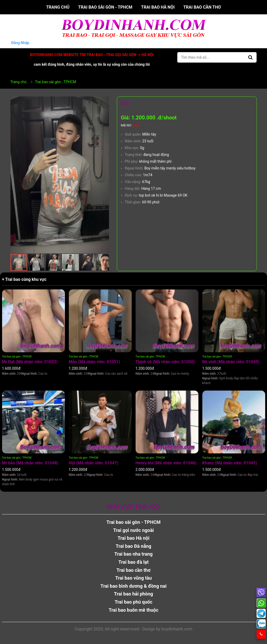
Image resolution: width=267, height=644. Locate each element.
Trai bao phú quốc (134, 602)
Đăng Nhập (20, 43)
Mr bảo (30, 463)
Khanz (230, 463)
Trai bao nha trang (134, 554)
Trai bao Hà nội (158, 7)
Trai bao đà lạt (133, 562)
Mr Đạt (30, 362)
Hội (94, 463)
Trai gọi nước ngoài (133, 530)
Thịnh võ (165, 362)
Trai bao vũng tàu (133, 578)
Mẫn (95, 362)
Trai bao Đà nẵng (133, 546)
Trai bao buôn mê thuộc (134, 610)
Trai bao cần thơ (202, 7)
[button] (104, 101)
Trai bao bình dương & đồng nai (133, 586)
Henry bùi (166, 463)
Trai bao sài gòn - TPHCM (105, 7)
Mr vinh (231, 362)
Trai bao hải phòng (133, 594)
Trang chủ (58, 7)
